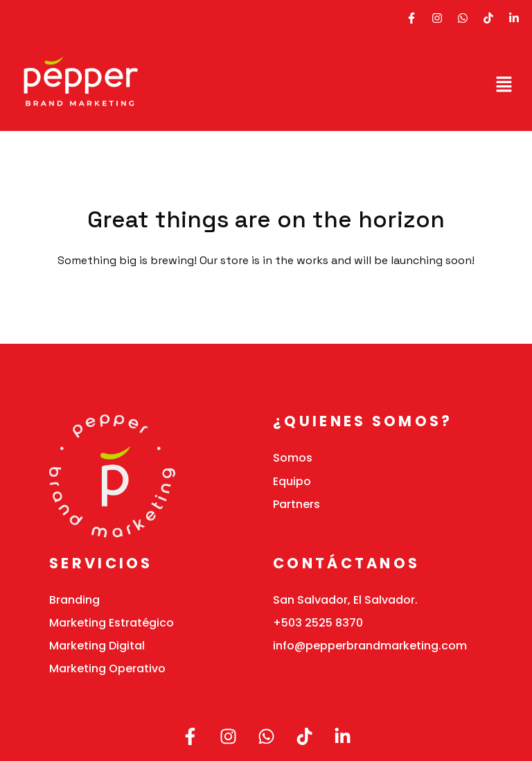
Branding (74, 600)
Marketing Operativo (107, 668)
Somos (293, 458)
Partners (296, 504)
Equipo (292, 481)
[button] (504, 84)
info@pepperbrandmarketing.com (370, 646)
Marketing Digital (97, 646)
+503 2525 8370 (318, 623)
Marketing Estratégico (112, 623)
